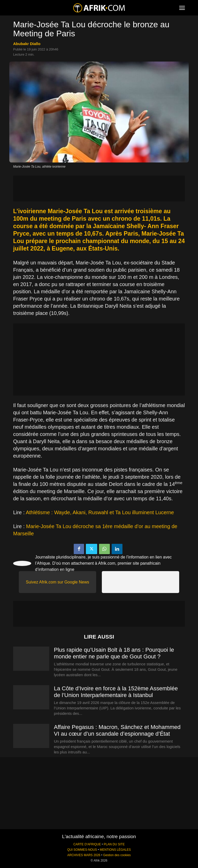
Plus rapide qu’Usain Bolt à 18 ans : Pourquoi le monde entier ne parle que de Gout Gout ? (114, 653)
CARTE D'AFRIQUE (87, 844)
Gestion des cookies (117, 855)
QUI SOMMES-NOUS (82, 850)
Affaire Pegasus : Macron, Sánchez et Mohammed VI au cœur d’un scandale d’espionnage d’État (117, 730)
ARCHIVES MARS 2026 (84, 855)
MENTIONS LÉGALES (115, 850)
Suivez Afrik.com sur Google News (57, 582)
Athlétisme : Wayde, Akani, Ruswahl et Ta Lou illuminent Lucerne (100, 512)
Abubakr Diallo (27, 44)
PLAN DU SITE (114, 844)
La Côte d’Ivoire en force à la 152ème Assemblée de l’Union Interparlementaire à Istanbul (116, 692)
